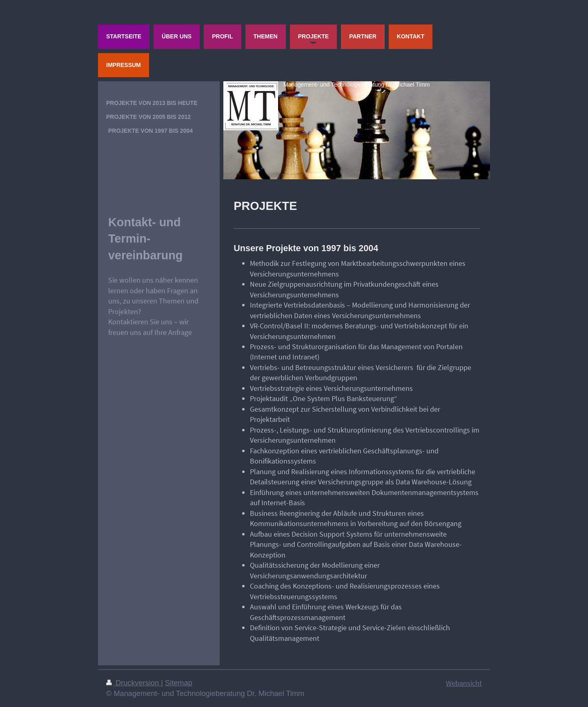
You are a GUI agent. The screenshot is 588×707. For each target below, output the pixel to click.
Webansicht (464, 683)
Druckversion (134, 683)
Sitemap (179, 683)
